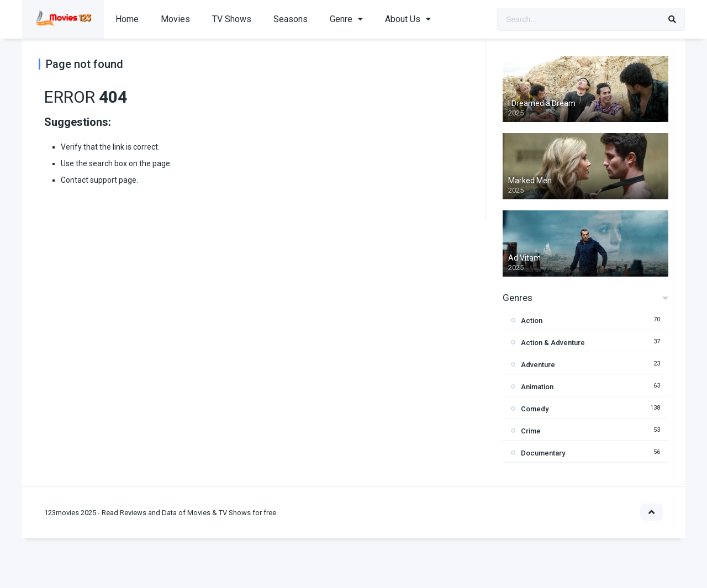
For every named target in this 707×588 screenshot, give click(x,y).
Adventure (538, 365)
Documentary (543, 453)
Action (532, 321)
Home (127, 19)
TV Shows (232, 19)
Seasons (291, 19)
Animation (537, 387)
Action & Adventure (553, 343)
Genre (341, 19)
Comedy (535, 409)
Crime (531, 431)
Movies (175, 19)
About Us (403, 19)
